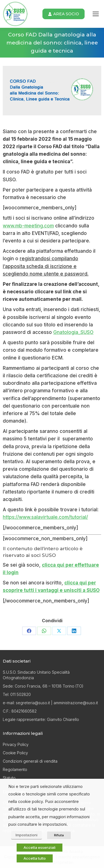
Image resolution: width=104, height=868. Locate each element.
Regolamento (15, 769)
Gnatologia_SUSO (73, 332)
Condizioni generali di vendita (30, 761)
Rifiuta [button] (59, 835)
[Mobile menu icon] (96, 14)
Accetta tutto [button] (35, 858)
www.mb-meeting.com (28, 226)
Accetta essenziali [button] (40, 847)
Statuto (9, 778)
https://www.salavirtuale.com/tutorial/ (45, 517)
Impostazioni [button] (26, 835)
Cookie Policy (15, 753)
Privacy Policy (16, 744)
